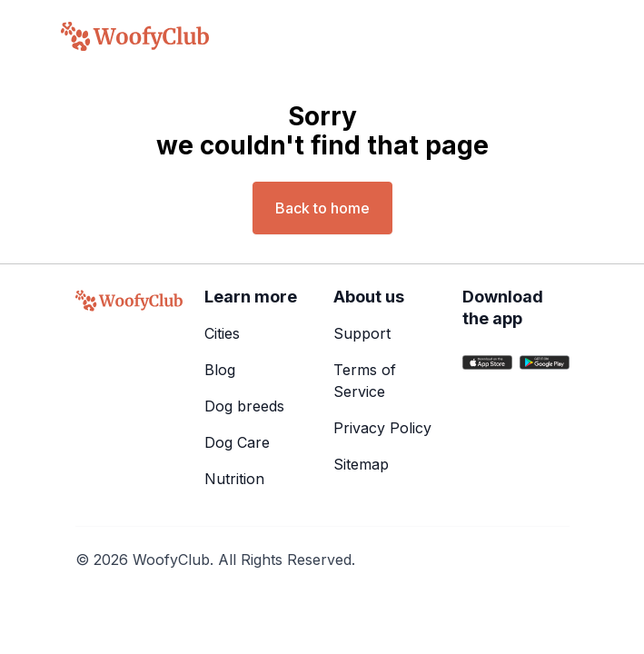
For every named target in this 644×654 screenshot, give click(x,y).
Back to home (322, 208)
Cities (222, 333)
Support (362, 333)
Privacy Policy (382, 428)
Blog (220, 370)
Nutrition (234, 479)
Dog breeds (244, 406)
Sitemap (361, 464)
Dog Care (237, 442)
